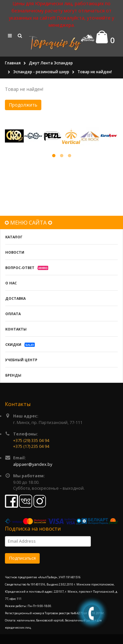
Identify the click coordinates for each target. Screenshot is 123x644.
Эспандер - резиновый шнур (41, 72)
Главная (13, 63)
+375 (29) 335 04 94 (31, 441)
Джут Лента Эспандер (51, 63)
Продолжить (23, 105)
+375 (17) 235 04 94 (31, 446)
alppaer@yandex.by (33, 464)
